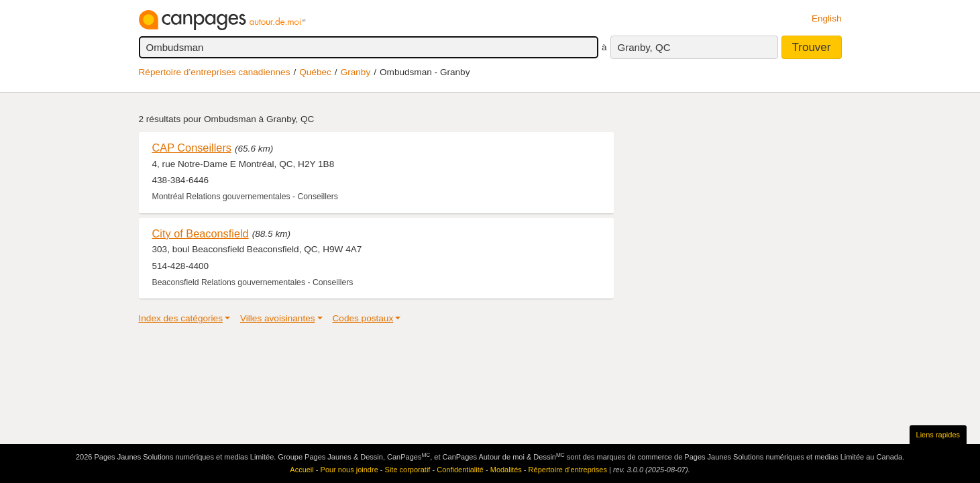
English (827, 18)
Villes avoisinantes (278, 318)
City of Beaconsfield (201, 233)
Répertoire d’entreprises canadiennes (215, 72)
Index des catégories (181, 318)
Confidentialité (460, 470)
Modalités (506, 470)
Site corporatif (408, 470)
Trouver (812, 47)
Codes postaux (363, 318)
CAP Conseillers (192, 148)
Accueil (302, 470)
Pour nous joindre (349, 470)
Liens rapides (938, 435)
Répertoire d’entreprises (568, 470)
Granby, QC (644, 47)
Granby (356, 72)
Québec (315, 72)
